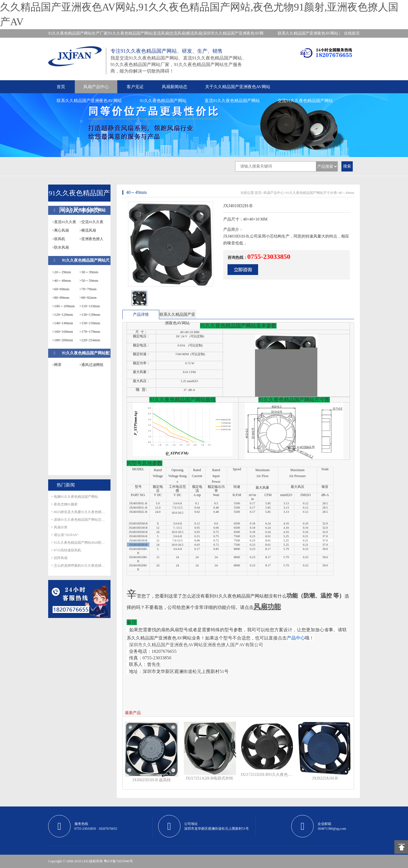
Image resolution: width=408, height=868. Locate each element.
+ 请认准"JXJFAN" (65, 535)
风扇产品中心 (96, 87)
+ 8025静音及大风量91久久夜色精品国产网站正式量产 (79, 512)
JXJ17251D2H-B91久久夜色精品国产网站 (267, 775)
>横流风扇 (88, 230)
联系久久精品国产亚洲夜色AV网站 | (309, 33)
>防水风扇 (60, 247)
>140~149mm (63, 323)
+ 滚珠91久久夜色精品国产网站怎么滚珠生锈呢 (79, 520)
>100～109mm (63, 306)
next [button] (212, 300)
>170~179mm (90, 332)
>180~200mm (63, 340)
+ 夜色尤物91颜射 (64, 504)
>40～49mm (62, 280)
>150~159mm (90, 323)
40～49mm (346, 193)
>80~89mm (61, 298)
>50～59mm (89, 280)
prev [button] (130, 300)
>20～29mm (62, 272)
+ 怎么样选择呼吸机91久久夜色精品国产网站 (79, 566)
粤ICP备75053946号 (118, 861)
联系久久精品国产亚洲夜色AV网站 (89, 101)
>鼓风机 (59, 239)
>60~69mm (61, 289)
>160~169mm (63, 332)
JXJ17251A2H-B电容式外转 (209, 778)
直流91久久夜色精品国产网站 (232, 101)
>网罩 (57, 365)
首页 (61, 87)
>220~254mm (90, 340)
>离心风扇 (60, 230)
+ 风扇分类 (59, 527)
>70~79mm (88, 289)
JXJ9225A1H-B (325, 778)
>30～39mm (89, 272)
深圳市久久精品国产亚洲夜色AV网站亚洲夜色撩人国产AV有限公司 (196, 645)
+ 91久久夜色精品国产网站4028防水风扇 (79, 543)
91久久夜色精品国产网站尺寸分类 (311, 193)
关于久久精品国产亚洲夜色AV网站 (238, 87)
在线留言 (352, 33)
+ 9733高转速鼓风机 (66, 550)
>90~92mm (88, 298)
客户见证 (135, 87)
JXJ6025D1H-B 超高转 (152, 780)
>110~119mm (90, 306)
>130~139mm (90, 315)
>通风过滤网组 (91, 365)
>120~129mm (63, 315)
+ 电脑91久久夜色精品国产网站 (75, 497)
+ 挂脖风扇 (59, 558)
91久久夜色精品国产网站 (163, 101)
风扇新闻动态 (175, 87)
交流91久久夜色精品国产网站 (305, 101)
